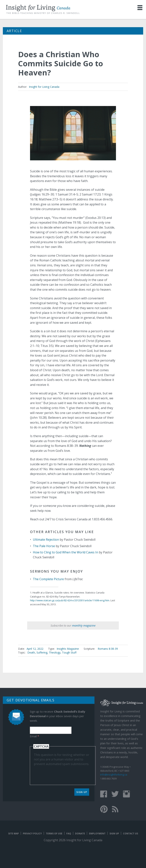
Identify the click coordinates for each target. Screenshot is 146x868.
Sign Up (82, 792)
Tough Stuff (69, 652)
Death (31, 652)
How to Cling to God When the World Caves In (65, 552)
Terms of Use (54, 834)
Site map (13, 834)
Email (34, 736)
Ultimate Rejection (46, 540)
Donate (80, 834)
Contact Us (131, 834)
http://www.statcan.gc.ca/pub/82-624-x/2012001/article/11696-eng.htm (70, 600)
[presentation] (63, 774)
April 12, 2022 (35, 649)
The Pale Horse (44, 546)
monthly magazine (84, 625)
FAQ (69, 834)
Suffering (42, 652)
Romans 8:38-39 (108, 649)
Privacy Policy (32, 834)
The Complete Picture (48, 579)
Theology (55, 652)
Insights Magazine (68, 649)
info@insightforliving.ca (114, 775)
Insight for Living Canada (44, 87)
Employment (97, 834)
